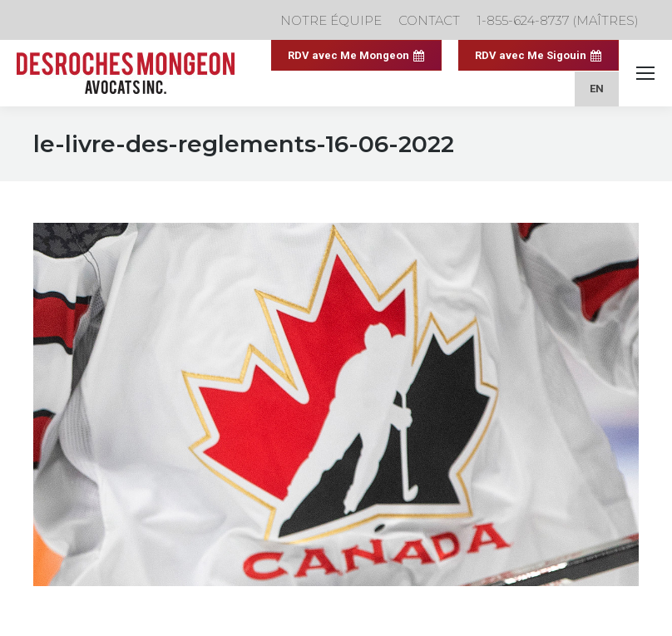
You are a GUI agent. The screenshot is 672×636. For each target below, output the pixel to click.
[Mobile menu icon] (645, 73)
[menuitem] (597, 89)
